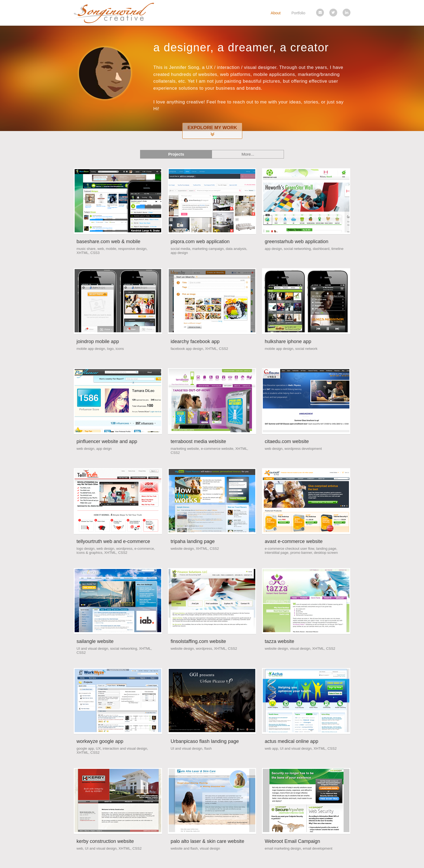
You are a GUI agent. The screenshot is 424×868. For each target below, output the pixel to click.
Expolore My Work (212, 131)
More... (248, 154)
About (276, 13)
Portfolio (298, 13)
